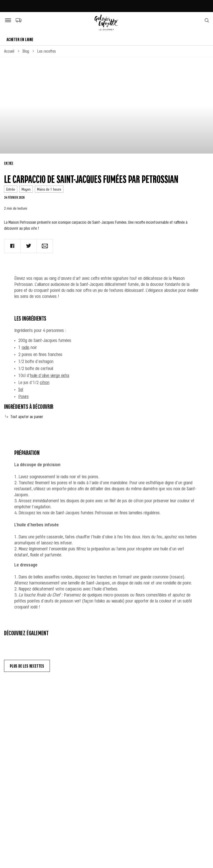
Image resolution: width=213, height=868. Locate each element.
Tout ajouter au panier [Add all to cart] (24, 416)
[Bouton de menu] (9, 21)
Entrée (9, 163)
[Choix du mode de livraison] (18, 20)
